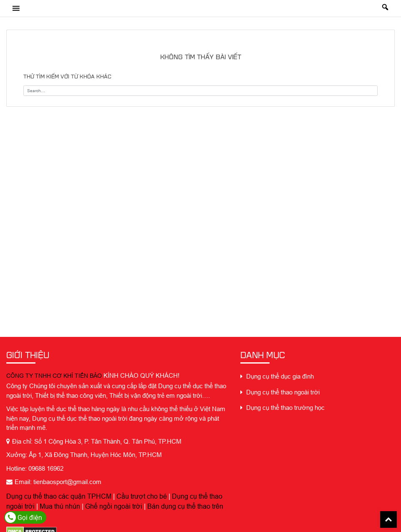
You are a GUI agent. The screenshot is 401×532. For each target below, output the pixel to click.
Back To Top (388, 519)
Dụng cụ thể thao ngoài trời (280, 392)
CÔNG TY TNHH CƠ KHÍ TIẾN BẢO (54, 376)
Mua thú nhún (60, 506)
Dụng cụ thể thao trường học (282, 408)
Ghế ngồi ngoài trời (114, 506)
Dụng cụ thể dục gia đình (277, 376)
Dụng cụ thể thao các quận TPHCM (59, 496)
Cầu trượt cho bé (142, 496)
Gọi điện (24, 517)
